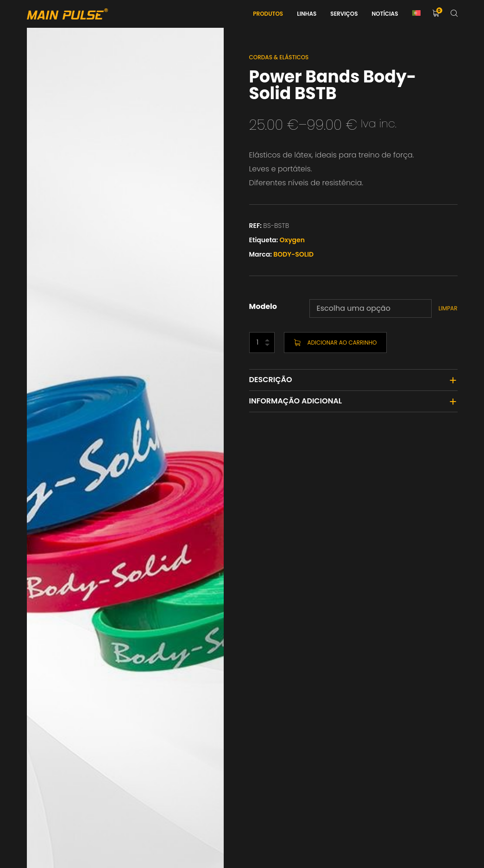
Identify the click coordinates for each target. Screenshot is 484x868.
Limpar (448, 308)
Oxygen (292, 240)
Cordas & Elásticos (279, 57)
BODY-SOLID (293, 254)
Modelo (263, 306)
